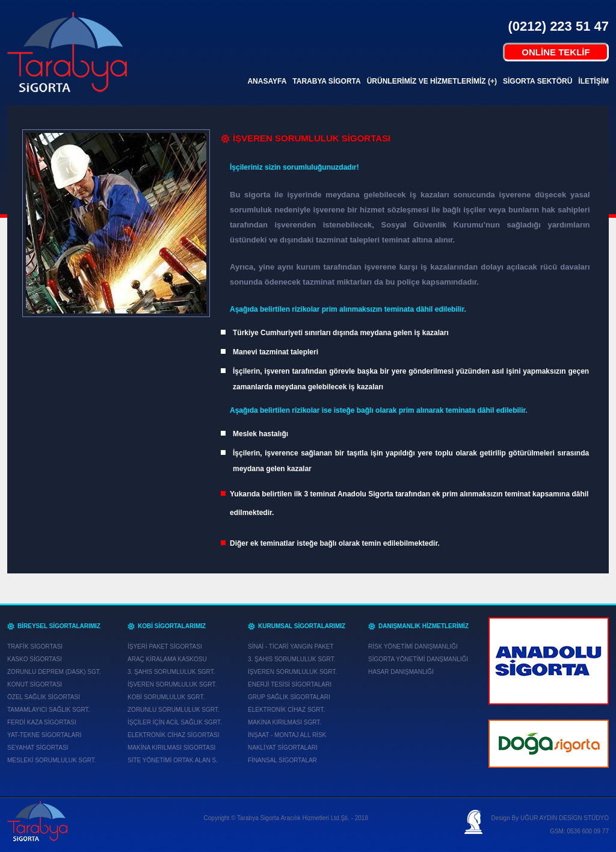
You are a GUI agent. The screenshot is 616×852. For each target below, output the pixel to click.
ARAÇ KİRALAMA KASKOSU (167, 659)
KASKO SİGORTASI (35, 659)
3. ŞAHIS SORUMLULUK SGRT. (171, 672)
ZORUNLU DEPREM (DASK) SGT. (54, 672)
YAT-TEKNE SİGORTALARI (44, 735)
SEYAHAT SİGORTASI (38, 748)
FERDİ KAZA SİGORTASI (42, 722)
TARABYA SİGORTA (326, 81)
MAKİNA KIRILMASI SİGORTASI (171, 748)
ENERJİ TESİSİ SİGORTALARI (290, 684)
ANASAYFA (267, 81)
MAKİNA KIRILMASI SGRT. (285, 722)
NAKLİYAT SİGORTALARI (283, 748)
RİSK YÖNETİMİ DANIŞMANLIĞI (413, 647)
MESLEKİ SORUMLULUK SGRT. (52, 760)
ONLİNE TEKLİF (556, 52)
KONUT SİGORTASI (35, 684)
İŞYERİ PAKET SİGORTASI (165, 647)
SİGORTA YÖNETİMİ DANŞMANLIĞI (418, 659)
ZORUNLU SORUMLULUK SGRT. (174, 710)
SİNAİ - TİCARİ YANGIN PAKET (291, 647)
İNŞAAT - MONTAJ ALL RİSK (287, 735)
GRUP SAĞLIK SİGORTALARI (289, 697)
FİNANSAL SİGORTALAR (282, 760)
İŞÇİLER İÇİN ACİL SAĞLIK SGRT (174, 722)
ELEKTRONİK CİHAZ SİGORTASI (173, 735)
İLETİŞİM (593, 81)
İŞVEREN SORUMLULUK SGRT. (172, 684)
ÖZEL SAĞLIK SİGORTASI (44, 697)
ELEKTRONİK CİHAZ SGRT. (286, 710)
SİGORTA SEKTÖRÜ (537, 81)
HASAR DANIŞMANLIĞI (401, 672)
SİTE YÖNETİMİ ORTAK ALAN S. (173, 760)
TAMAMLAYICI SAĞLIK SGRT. (48, 710)
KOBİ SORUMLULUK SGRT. (166, 697)
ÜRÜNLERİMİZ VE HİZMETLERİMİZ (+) (432, 81)
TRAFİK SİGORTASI (35, 647)
